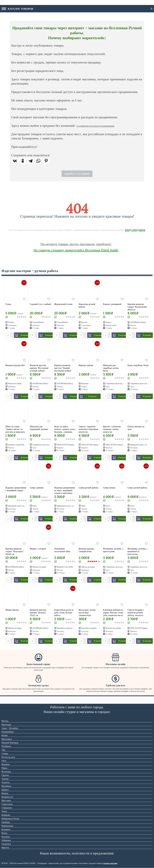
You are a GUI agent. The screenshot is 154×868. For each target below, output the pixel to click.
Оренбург (6, 822)
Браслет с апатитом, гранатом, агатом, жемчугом (112, 429)
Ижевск (5, 793)
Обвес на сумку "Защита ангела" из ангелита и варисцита (15, 429)
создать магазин (110, 863)
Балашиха (6, 829)
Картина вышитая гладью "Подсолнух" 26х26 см (15, 551)
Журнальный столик (63, 304)
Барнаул (5, 790)
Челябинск (6, 746)
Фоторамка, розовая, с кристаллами (113, 550)
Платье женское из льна (136, 428)
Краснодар (6, 725)
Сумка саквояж (37, 488)
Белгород (6, 837)
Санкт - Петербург (10, 728)
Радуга (108, 322)
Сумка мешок (109, 488)
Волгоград (6, 772)
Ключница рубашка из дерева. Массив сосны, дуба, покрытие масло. (113, 612)
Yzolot (11, 322)
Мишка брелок (12, 610)
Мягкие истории (15, 383)
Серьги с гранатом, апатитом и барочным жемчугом (88, 429)
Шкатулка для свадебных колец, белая (111, 368)
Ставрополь (7, 808)
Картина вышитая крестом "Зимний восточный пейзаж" (63, 368)
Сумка (8, 304)
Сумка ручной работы (89, 488)
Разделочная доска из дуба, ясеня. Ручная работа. (64, 612)
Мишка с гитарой (38, 549)
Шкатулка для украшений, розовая (39, 428)
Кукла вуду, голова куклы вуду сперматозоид (87, 612)
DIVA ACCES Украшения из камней (72, 445)
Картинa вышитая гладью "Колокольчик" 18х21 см (137, 307)
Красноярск (7, 739)
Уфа (3, 750)
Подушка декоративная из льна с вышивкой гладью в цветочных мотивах (65, 490)
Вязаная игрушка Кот (15, 365)
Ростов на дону (8, 757)
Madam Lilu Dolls (65, 567)
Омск (4, 761)
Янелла (84, 322)
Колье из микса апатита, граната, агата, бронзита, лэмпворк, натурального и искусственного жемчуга (65, 429)
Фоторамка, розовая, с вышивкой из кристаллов (138, 551)
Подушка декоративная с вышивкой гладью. (16, 489)
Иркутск (5, 848)
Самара (5, 753)
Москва (5, 721)
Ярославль (6, 800)
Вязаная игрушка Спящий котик (86, 550)
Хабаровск (6, 840)
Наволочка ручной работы (87, 305)
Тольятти (6, 782)
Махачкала (6, 786)
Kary (35, 506)
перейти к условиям (77, 174)
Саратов (5, 775)
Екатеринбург (8, 732)
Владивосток (7, 797)
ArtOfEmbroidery (138, 322)
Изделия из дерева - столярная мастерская (74, 628)
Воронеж (6, 764)
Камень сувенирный (112, 304)
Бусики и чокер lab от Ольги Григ (22, 445)
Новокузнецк (7, 826)
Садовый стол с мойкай (40, 304)
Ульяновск (6, 844)
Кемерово (6, 815)
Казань (5, 735)
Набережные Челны (10, 819)
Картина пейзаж (86, 365)
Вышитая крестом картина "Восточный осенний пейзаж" (39, 368)
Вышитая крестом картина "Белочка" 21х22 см (38, 612)
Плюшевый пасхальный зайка (62, 550)
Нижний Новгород (10, 743)
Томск (4, 811)
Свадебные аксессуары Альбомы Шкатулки (124, 383)
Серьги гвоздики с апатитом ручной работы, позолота (136, 612)
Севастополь (7, 804)
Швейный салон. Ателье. (140, 445)
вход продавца (135, 230)
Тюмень (5, 779)
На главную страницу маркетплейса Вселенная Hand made (76, 250)
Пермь (4, 768)
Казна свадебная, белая (138, 365)
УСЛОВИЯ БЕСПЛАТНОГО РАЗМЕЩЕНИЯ (95, 126)
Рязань (4, 833)
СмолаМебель (38, 322)
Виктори (85, 383)
